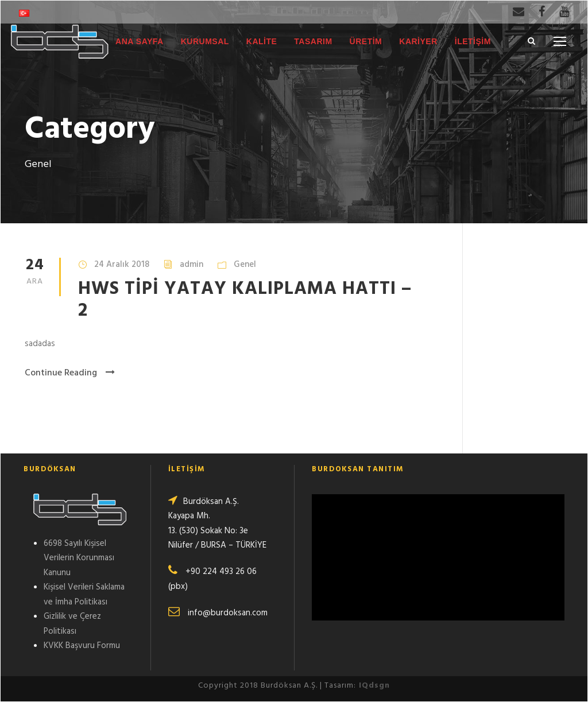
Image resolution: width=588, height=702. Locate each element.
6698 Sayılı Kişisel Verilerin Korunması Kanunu (79, 558)
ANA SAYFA (140, 41)
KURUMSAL (205, 41)
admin (192, 265)
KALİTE (262, 41)
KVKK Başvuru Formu (82, 646)
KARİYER (418, 41)
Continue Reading (70, 373)
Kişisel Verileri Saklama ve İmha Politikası (84, 595)
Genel (245, 265)
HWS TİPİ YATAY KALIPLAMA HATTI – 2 (245, 300)
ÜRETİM (366, 41)
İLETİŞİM (473, 41)
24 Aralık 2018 (122, 265)
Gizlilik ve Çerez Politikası (72, 624)
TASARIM (313, 41)
